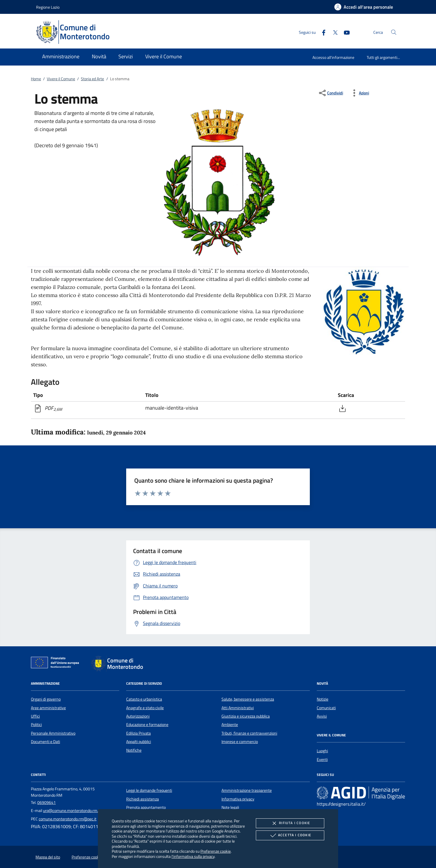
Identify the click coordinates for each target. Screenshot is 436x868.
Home (36, 79)
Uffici (35, 716)
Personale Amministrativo (53, 733)
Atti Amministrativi (238, 708)
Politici (36, 725)
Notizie (323, 699)
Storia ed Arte (92, 79)
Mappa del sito (48, 857)
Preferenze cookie (216, 851)
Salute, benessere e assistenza (248, 699)
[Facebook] (321, 32)
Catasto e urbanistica (144, 699)
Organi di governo (46, 699)
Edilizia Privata (138, 733)
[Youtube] (344, 32)
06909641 (46, 802)
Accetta (290, 835)
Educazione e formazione (147, 725)
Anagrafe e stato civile (145, 708)
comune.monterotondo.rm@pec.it (68, 819)
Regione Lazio (48, 7)
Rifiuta (290, 823)
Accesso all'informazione (333, 57)
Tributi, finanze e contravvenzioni (249, 733)
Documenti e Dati (45, 742)
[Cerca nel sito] (394, 32)
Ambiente (230, 725)
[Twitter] (333, 32)
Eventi (322, 759)
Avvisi (322, 716)
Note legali (230, 807)
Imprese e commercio (240, 742)
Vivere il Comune (61, 79)
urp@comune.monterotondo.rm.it (72, 811)
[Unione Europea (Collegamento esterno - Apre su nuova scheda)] (57, 664)
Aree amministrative (48, 708)
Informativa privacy (238, 799)
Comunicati (326, 708)
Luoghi (322, 751)
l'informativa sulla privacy (193, 856)
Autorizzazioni (138, 716)
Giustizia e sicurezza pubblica (246, 716)
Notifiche (134, 750)
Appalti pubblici (139, 742)
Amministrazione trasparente (247, 790)
